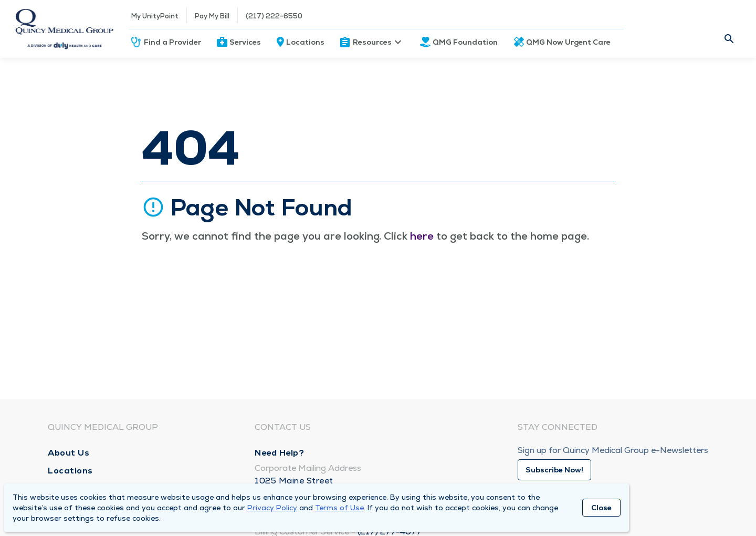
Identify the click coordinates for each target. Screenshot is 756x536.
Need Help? (279, 453)
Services (245, 42)
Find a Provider (172, 42)
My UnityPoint (155, 16)
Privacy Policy (272, 508)
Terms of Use (339, 508)
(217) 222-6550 (274, 16)
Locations (305, 42)
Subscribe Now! (554, 470)
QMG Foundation (465, 42)
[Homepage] (64, 29)
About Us (69, 453)
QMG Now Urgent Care (568, 42)
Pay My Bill (212, 16)
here (422, 236)
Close (601, 508)
